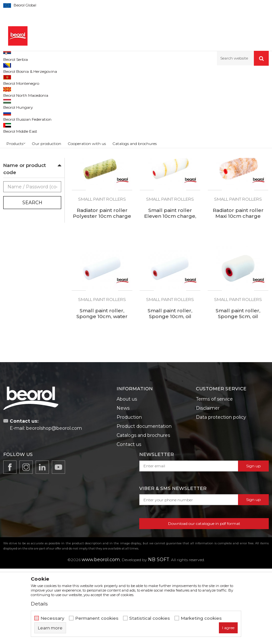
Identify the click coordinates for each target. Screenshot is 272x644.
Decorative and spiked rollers (32, 201)
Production (129, 493)
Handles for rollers (25, 190)
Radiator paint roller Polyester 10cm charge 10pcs (102, 292)
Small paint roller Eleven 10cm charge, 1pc (170, 292)
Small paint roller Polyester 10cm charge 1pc (102, 191)
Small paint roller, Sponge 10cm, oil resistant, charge (170, 392)
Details (39, 604)
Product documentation (144, 502)
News (123, 483)
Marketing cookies (201, 618)
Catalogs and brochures (143, 511)
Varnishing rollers (23, 113)
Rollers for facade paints (30, 159)
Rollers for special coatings (29, 171)
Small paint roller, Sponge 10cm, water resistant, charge (102, 392)
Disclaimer (208, 483)
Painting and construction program (85, 79)
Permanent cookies (97, 618)
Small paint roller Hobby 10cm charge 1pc (170, 188)
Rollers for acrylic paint (28, 137)
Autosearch (167, 90)
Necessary (52, 618)
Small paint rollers (24, 182)
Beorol (16, 230)
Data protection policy (221, 493)
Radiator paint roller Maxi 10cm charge (238, 289)
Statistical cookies (150, 618)
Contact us (129, 520)
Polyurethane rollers (26, 106)
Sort (192, 90)
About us (127, 474)
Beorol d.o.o (14, 79)
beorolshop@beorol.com (54, 504)
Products (38, 79)
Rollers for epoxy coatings (32, 129)
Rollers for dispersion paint (29, 148)
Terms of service (214, 474)
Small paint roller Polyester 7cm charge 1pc (238, 191)
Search (32, 278)
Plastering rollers (23, 121)
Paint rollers (134, 79)
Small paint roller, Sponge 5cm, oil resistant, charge (238, 392)
